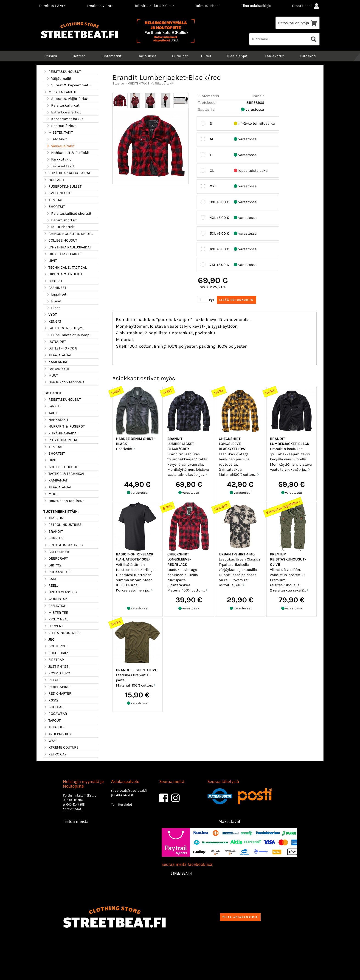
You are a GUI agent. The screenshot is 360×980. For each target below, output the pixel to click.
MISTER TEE (56, 613)
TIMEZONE (54, 518)
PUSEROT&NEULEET (62, 186)
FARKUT (52, 406)
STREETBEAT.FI (181, 873)
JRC (49, 639)
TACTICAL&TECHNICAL (64, 474)
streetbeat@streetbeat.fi (129, 791)
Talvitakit (56, 139)
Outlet (206, 56)
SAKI (50, 579)
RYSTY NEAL (56, 619)
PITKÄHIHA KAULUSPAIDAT (67, 173)
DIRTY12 (52, 565)
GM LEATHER (56, 552)
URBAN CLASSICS (60, 592)
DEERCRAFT (56, 558)
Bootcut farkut (61, 126)
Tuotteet (78, 56)
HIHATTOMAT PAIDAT (62, 254)
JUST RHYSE (56, 667)
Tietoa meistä (76, 821)
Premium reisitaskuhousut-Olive (288, 559)
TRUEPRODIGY (57, 734)
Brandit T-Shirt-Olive (136, 670)
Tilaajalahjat (237, 56)
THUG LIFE (54, 727)
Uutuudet (180, 56)
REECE (51, 680)
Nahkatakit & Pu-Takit (68, 153)
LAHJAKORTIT (56, 369)
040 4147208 (76, 805)
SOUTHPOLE (56, 646)
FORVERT (53, 626)
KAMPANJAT (55, 362)
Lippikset (56, 294)
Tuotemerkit (111, 56)
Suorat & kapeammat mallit (70, 85)
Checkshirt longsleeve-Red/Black (179, 559)
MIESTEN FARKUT (60, 92)
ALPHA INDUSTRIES (62, 633)
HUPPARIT (54, 180)
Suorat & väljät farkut (67, 99)
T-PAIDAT (53, 200)
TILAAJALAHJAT (58, 355)
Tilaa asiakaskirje (256, 6)
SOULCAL (53, 707)
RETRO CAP (55, 754)
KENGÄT (52, 321)
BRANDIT (53, 532)
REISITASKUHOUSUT (62, 72)
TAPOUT (52, 721)
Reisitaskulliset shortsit (69, 214)
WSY (50, 741)
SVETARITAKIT (57, 193)
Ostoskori (308, 56)
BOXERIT (53, 281)
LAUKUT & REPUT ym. (63, 328)
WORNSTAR (55, 599)
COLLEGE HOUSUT (60, 240)
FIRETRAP (54, 660)
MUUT (51, 375)
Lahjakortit (274, 56)
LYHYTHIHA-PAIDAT (61, 440)
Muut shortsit (60, 227)
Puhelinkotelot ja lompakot (70, 335)
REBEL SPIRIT (57, 687)
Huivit (54, 301)
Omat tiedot (306, 6)
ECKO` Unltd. (56, 653)
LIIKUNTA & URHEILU (63, 274)
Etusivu (50, 56)
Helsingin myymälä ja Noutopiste (83, 784)
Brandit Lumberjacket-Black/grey (181, 444)
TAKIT (50, 413)
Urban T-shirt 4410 (237, 554)
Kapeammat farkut (65, 119)
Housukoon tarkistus (64, 382)
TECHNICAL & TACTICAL (65, 268)
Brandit (258, 96)
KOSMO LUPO (57, 673)
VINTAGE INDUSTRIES (63, 545)
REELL (51, 586)
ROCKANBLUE (57, 572)
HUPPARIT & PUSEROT (64, 426)
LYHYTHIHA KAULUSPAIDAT (67, 247)
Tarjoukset (147, 56)
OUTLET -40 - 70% (60, 348)
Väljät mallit (59, 79)
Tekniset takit (60, 166)
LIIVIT (50, 261)
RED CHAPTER (57, 693)
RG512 (51, 700)
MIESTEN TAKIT (58, 132)
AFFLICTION (55, 606)
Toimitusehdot (208, 6)
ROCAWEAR (55, 714)
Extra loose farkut (63, 112)
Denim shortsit (61, 220)
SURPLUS (53, 538)
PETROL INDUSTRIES (62, 525)
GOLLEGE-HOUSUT (60, 467)
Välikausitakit (60, 146)
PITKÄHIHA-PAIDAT (61, 433)
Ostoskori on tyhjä (298, 23)
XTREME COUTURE (61, 747)
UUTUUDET (55, 342)
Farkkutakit (59, 159)
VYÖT (50, 315)
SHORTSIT (54, 207)
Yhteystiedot (72, 809)
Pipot (53, 308)
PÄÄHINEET (55, 288)
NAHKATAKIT (56, 420)
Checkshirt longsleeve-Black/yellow (232, 444)
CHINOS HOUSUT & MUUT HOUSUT (68, 234)
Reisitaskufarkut (63, 105)
